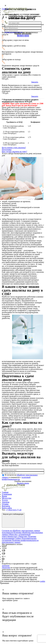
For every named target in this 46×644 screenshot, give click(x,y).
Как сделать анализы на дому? (14, 152)
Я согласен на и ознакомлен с (20, 477)
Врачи (4, 496)
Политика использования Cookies (19, 537)
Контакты (6, 506)
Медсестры (7, 498)
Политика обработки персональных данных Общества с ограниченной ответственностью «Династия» (22, 534)
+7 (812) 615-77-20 (14, 510)
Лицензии (6, 568)
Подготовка (7, 150)
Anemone (6, 566)
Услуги (5, 500)
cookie (43, 581)
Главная (5, 492)
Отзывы (5, 504)
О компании (7, 494)
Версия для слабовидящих (13, 520)
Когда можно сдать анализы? (14, 148)
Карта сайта (7, 508)
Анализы (6, 502)
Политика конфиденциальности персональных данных (20, 541)
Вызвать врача (23, 483)
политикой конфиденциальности (16, 478)
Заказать (35, 82)
